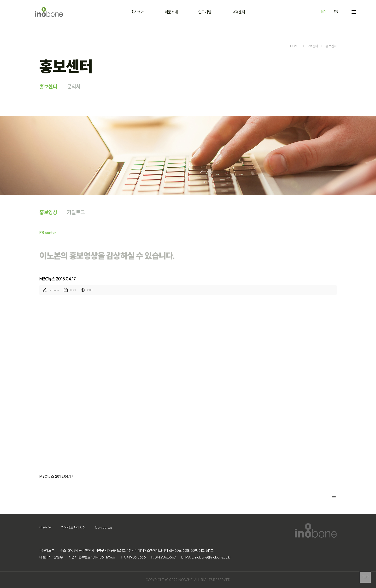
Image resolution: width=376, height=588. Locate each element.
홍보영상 (48, 212)
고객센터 (238, 12)
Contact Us (103, 527)
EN (336, 12)
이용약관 (45, 527)
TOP (365, 577)
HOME (295, 46)
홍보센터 (331, 46)
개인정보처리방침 (73, 527)
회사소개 (138, 12)
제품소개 (171, 12)
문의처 (74, 87)
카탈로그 (76, 212)
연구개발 (205, 12)
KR (324, 12)
